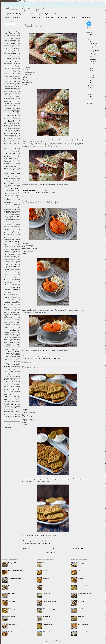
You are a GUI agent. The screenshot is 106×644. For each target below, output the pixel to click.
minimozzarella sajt (8, 273)
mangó (12, 260)
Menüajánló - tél (86, 17)
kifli (19, 197)
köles (5, 216)
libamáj (14, 243)
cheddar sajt (6, 77)
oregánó (5, 294)
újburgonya (15, 395)
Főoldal (7, 17)
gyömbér (15, 160)
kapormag (10, 180)
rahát (10, 319)
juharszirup (6, 173)
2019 (90, 80)
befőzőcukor (15, 60)
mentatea (12, 270)
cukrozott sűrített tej (8, 87)
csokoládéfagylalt (10, 97)
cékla (19, 73)
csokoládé (17, 95)
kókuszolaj (15, 204)
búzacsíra (5, 72)
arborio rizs (15, 45)
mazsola (15, 264)
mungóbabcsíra (15, 279)
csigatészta (12, 90)
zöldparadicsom (12, 413)
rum (16, 327)
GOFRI (46, 543)
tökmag (15, 388)
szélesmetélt (6, 363)
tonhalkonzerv (13, 383)
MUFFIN (6, 279)
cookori (15, 82)
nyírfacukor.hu (16, 289)
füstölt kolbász (15, 142)
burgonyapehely (15, 68)
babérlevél (6, 55)
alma (18, 35)
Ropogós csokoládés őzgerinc (15, 571)
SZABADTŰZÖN (16, 355)
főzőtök (16, 139)
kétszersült (18, 195)
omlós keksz (16, 293)
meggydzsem (6, 268)
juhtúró (18, 173)
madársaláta (15, 248)
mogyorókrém (15, 275)
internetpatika (6, 170)
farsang (16, 122)
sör (17, 346)
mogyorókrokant (7, 276)
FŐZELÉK (10, 138)
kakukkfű (9, 175)
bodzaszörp (6, 63)
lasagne (7, 239)
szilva (16, 366)
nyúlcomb (7, 291)
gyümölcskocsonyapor (8, 165)
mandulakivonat (16, 256)
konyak (5, 215)
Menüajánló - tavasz (50, 17)
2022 (90, 37)
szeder (18, 360)
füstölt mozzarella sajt (8, 144)
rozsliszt (7, 327)
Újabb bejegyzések (28, 548)
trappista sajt (7, 393)
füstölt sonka (12, 147)
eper (16, 115)
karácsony (14, 182)
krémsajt (12, 219)
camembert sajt (7, 73)
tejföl (12, 373)
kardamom (12, 183)
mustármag (10, 281)
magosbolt (6, 251)
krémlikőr (6, 219)
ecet (19, 107)
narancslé (54, 358)
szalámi (7, 356)
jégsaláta (17, 172)
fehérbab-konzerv (15, 125)
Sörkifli (10, 632)
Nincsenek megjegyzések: (30, 190)
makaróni (16, 253)
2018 (90, 83)
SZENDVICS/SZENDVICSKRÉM (47, 193)
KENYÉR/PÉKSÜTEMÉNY (11, 194)
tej (7, 373)
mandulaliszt (15, 258)
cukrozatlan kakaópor (12, 85)
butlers (16, 70)
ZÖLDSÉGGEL (8, 415)
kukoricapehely (9, 225)
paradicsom (8, 303)
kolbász (5, 211)
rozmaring (6, 326)
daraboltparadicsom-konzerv (9, 100)
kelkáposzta (12, 190)
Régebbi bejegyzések (78, 548)
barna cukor (17, 57)
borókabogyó (14, 65)
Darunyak (45, 563)
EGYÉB (16, 110)
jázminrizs (6, 172)
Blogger (59, 641)
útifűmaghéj (14, 396)
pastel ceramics (15, 304)
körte (8, 218)
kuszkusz (16, 225)
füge (4, 140)
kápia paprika (16, 178)
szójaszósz (6, 370)
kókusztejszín (11, 208)
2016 (90, 87)
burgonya (7, 68)
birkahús (16, 62)
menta (5, 269)
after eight (13, 35)
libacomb (9, 243)
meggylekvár (15, 268)
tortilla (12, 387)
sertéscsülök (15, 338)
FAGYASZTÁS (7, 119)
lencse (11, 239)
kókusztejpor (17, 206)
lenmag (16, 239)
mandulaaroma (9, 256)
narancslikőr (6, 286)
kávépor (12, 185)
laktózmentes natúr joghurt (10, 226)
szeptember (93, 59)
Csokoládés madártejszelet (15, 578)
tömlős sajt (14, 390)
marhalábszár (8, 263)
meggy (15, 266)
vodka (11, 403)
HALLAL (16, 165)
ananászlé (5, 42)
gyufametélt (6, 163)
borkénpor (6, 65)
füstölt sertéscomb (10, 145)
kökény (17, 215)
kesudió (7, 195)
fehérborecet (13, 127)
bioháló (28, 193)
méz (15, 271)
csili (17, 90)
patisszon (5, 306)
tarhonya (5, 371)
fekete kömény (10, 129)
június (91, 66)
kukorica (18, 220)
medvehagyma (7, 266)
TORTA (18, 385)
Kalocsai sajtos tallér (48, 624)
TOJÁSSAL (14, 381)
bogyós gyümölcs (14, 63)
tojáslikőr (6, 381)
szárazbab (17, 356)
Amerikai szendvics (34, 26)
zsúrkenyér (17, 418)
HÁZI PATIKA (14, 167)
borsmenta (6, 67)
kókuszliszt (8, 204)
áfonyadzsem (6, 35)
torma (12, 385)
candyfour (13, 73)
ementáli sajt (9, 115)
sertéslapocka (15, 341)
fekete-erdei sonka (14, 130)
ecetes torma (8, 109)
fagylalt (15, 119)
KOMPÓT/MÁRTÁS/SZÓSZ (10, 213)
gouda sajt (13, 157)
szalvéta (12, 357)
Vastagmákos (11, 586)
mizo (16, 273)
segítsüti (16, 336)
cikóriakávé (8, 78)
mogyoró (6, 274)
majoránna (6, 253)
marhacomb (8, 261)
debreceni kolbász (7, 105)
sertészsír (12, 342)
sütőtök (16, 353)
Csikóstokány (12, 601)
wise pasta (16, 406)
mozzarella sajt (15, 278)
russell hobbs (7, 329)
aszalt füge (13, 48)
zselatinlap (15, 416)
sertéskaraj (8, 341)
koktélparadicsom (7, 201)
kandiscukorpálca (7, 178)
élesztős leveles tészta (8, 114)
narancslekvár (15, 284)
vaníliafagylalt (14, 398)
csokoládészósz (15, 98)
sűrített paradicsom (16, 348)
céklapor (7, 75)
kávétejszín (17, 185)
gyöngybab (6, 162)
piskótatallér (6, 313)
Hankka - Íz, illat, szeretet (24, 9)
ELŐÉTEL (17, 114)
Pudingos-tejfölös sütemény (15, 563)
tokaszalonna (6, 383)
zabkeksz (6, 408)
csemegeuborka (8, 88)
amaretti (11, 39)
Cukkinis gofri (31, 367)
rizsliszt (18, 322)
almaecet (8, 37)
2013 (90, 94)
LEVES (17, 241)
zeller (12, 410)
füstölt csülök (17, 140)
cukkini (36, 543)
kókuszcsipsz (17, 203)
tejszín (5, 375)
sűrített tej (7, 350)
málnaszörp (11, 255)
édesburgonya (6, 110)
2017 (90, 85)
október (92, 57)
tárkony (16, 371)
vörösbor (17, 405)
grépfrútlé (8, 160)
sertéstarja (6, 343)
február (92, 75)
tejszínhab (12, 375)
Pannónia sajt (12, 301)
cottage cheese (6, 83)
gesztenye (14, 153)
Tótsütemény (81, 616)
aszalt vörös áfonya (14, 52)
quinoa (5, 319)
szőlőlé (17, 370)
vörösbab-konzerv (9, 405)
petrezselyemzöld (7, 309)
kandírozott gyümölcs (14, 177)
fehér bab (6, 124)
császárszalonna (17, 87)
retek (12, 321)
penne (15, 308)
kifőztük (36, 193)
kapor (5, 180)
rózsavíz (18, 326)
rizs (13, 322)
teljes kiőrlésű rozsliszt (8, 378)
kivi (17, 199)
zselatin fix (6, 416)
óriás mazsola (12, 294)
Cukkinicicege (12, 609)
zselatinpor (6, 418)
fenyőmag (6, 132)
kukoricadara (8, 221)
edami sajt (15, 109)
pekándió (6, 308)
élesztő (15, 112)
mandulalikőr (8, 258)
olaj (4, 293)
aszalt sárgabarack (14, 50)
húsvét (15, 168)
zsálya (16, 415)
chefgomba (12, 77)
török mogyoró (14, 391)
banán (12, 57)
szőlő (12, 370)
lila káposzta (13, 245)
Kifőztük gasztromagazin (49, 185)
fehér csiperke (12, 124)
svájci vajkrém (7, 355)
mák (11, 253)
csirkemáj (15, 93)
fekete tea (7, 130)
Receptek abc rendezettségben (34, 17)
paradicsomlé (15, 303)
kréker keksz (15, 218)
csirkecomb (6, 93)
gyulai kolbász (15, 163)
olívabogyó (9, 293)
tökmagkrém (6, 390)
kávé (6, 185)
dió (15, 105)
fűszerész (14, 148)
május (91, 68)
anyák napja (15, 42)
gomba (16, 155)
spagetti (5, 348)
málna (5, 255)
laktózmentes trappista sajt (10, 234)
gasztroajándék (14, 152)
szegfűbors (8, 362)
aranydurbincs (6, 45)
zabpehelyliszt (6, 410)
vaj (19, 396)
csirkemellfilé (7, 95)
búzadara (14, 72)
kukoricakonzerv (9, 223)
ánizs (10, 42)
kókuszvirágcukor (7, 210)
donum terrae (7, 107)
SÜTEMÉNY (16, 349)
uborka (5, 395)
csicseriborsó (6, 90)
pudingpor (6, 316)
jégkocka (11, 172)
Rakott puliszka (12, 594)
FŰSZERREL (15, 150)
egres (12, 110)
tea (4, 373)
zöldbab (5, 411)
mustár (5, 281)
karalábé (5, 183)
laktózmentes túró (9, 236)
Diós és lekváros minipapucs (50, 609)
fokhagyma (41, 543)
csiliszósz (5, 92)
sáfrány (16, 329)
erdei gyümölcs (14, 117)
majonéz (15, 251)
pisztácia (13, 313)
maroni (15, 263)
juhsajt (12, 173)
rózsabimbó (12, 326)
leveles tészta (7, 241)
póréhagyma (15, 314)
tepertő (17, 378)
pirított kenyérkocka (14, 311)
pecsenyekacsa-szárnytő (14, 306)
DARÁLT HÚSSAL (8, 103)
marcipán (18, 259)
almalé (13, 37)
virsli (6, 403)
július (91, 64)
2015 (90, 90)
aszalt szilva (6, 52)
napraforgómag (17, 281)
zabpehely (14, 408)
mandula (17, 255)
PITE (18, 312)
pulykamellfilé (14, 317)
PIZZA (8, 314)
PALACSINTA (13, 299)
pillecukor (6, 311)
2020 (90, 42)
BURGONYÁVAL (8, 70)
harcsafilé (6, 167)
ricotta (9, 323)
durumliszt (14, 107)
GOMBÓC (6, 157)
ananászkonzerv (14, 40)
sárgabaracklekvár (15, 333)
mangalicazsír (6, 260)
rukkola (12, 327)
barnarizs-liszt (30, 543)
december (92, 44)
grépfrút (18, 158)
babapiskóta (14, 53)
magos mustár (14, 250)
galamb (5, 152)
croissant (13, 83)
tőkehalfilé (18, 387)
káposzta (16, 180)
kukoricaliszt (17, 223)
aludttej (6, 39)
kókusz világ (7, 203)
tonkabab (7, 385)
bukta (18, 67)
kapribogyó (6, 182)
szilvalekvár (6, 368)
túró (16, 393)
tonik (19, 383)
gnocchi (5, 155)
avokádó (5, 53)
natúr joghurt (16, 288)
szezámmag (10, 366)
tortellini (8, 387)
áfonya (15, 34)
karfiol (18, 183)
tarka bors (11, 371)
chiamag (18, 77)
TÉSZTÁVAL (7, 380)
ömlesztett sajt (16, 296)
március (92, 73)
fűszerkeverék (7, 150)
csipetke (11, 92)
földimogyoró (13, 135)
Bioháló (30, 185)
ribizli (5, 323)
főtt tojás (11, 137)
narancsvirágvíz (7, 288)
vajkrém (7, 398)
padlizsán (5, 299)
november (92, 46)
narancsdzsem (15, 283)
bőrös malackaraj (12, 67)
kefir (16, 187)
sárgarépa (59, 358)
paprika (18, 301)
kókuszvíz (16, 210)
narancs (7, 283)
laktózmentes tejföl (9, 231)
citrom (15, 78)
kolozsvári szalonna (13, 211)
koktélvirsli (16, 201)
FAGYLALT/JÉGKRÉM (10, 120)
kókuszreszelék (7, 206)
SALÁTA (13, 331)
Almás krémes (46, 616)
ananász (5, 40)
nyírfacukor (9, 289)
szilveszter (15, 368)
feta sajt (12, 132)
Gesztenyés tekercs (13, 624)
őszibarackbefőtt (15, 298)
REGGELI (15, 319)
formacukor (6, 135)
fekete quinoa (17, 129)
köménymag (11, 216)
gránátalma (12, 158)
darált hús (16, 102)
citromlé (33, 358)
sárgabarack (6, 333)
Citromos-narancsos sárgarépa (40, 202)
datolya (16, 103)
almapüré (18, 37)
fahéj (5, 122)
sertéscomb (6, 338)
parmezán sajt (7, 304)
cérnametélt (15, 75)
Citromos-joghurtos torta (14, 616)
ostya (10, 296)
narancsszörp (15, 286)
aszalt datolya (6, 49)
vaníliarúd (6, 400)
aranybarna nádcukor (10, 43)
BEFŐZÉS (6, 60)
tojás (49, 543)
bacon (14, 55)
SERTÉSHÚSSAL (15, 339)
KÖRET (49, 358)
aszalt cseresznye (14, 47)
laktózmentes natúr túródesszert (11, 228)
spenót (9, 348)
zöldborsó (11, 411)
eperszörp (5, 117)
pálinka (5, 301)
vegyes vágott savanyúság (9, 401)
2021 (90, 39)
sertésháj (5, 339)
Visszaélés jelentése (92, 104)
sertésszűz (18, 343)
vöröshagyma (9, 406)
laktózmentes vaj (7, 238)
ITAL (14, 170)
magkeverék (6, 250)
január (91, 78)
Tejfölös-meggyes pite (83, 624)
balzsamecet (6, 57)
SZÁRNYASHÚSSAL (9, 360)
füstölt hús (7, 142)
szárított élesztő (12, 358)
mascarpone (6, 264)
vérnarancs (17, 401)
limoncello (7, 246)
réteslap (16, 321)
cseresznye (16, 88)
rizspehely (8, 324)
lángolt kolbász (17, 238)
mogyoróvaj (15, 276)
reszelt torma (6, 321)
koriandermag (11, 215)
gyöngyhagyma (15, 162)
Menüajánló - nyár (62, 17)
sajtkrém (5, 331)
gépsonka (6, 153)
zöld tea (17, 410)
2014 (90, 92)
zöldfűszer (17, 411)
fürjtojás (9, 140)
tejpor (17, 373)
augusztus (92, 61)
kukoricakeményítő (16, 221)
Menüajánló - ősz (75, 17)
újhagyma (6, 396)
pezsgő (16, 309)
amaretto (16, 39)
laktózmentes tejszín (9, 233)
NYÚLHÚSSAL (15, 291)
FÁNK (10, 122)
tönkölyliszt (6, 391)
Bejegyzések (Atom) (56, 552)
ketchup (12, 195)
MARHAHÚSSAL (16, 261)
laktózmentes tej (9, 229)
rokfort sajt (15, 324)
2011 (90, 99)
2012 (90, 97)
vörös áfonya (17, 403)
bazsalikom (15, 58)
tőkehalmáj (8, 388)
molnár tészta (7, 278)
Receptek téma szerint (18, 17)
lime (19, 245)
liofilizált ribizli (15, 246)
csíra (32, 193)
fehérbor (40, 358)
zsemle (12, 418)
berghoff (5, 62)
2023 (90, 35)
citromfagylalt (6, 80)
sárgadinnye (8, 334)
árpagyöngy (6, 47)
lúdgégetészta (6, 248)
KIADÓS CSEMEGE (10, 197)
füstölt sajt (17, 143)
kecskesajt (8, 187)
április (91, 71)
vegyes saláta (15, 400)
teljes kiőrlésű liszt (13, 377)
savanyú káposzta (8, 336)
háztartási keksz (7, 168)
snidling (9, 344)
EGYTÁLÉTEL (7, 112)
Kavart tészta (46, 586)
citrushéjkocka (6, 82)
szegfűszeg (15, 362)
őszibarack (8, 298)
